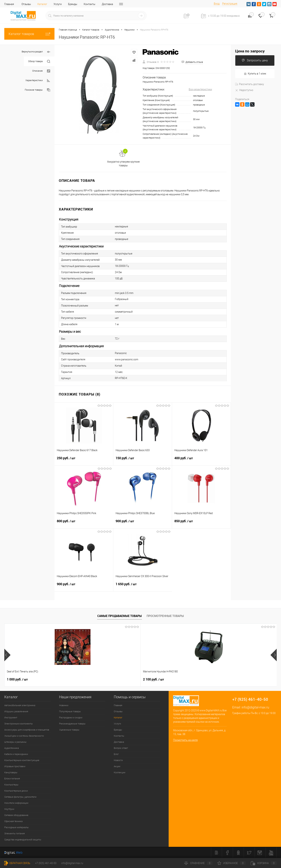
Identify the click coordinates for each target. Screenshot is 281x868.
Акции (117, 766)
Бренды (73, 4)
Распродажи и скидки (71, 718)
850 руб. (201, 523)
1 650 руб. (143, 586)
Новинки (64, 705)
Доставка (107, 4)
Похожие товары (37, 90)
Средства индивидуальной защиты (23, 840)
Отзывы (26, 4)
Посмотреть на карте (185, 740)
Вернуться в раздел (36, 52)
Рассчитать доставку (250, 84)
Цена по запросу (250, 51)
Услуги (58, 4)
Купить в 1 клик (255, 74)
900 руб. (143, 523)
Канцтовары (11, 772)
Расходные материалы (16, 827)
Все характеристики (200, 89)
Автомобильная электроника (20, 705)
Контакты (90, 4)
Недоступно (244, 90)
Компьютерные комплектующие (22, 760)
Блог (116, 754)
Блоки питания (12, 779)
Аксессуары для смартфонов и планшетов (27, 730)
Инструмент (11, 718)
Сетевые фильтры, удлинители (20, 797)
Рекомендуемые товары (72, 724)
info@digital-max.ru (255, 707)
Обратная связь (17, 863)
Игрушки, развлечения (16, 711)
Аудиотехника (12, 748)
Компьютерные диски (16, 791)
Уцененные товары (69, 730)
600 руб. (234, 679)
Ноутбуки (9, 809)
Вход (217, 4)
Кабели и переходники (16, 754)
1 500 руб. (181, 679)
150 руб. (143, 460)
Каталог (42, 4)
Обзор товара (39, 61)
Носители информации (16, 803)
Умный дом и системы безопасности (24, 736)
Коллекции (120, 772)
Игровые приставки (15, 766)
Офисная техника (13, 821)
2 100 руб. (72, 679)
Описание (41, 71)
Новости (118, 760)
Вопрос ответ (121, 748)
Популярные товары (70, 711)
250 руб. (84, 460)
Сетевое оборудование (16, 815)
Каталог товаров (29, 34)
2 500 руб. (126, 679)
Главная (9, 4)
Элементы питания (15, 833)
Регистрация (230, 4)
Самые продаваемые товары (120, 616)
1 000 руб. (17, 679)
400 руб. (201, 460)
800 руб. (84, 523)
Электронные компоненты (19, 724)
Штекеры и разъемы (15, 742)
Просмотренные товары (165, 616)
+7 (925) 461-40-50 (46, 863)
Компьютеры (11, 785)
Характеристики (38, 80)
